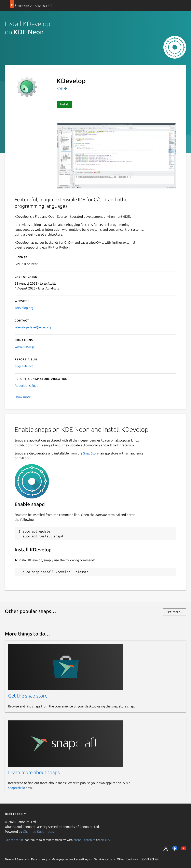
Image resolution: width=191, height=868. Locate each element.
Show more (23, 397)
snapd (78, 840)
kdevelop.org (24, 308)
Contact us (150, 859)
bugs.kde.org (24, 366)
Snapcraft (89, 840)
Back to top (16, 814)
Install (64, 104)
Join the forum (14, 840)
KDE (60, 89)
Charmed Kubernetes (38, 832)
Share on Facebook (175, 848)
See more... (175, 612)
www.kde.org (24, 347)
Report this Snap (26, 386)
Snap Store (91, 453)
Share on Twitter (166, 848)
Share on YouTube (184, 848)
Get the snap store (28, 696)
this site (104, 840)
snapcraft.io (17, 788)
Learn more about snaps (34, 772)
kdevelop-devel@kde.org (33, 327)
